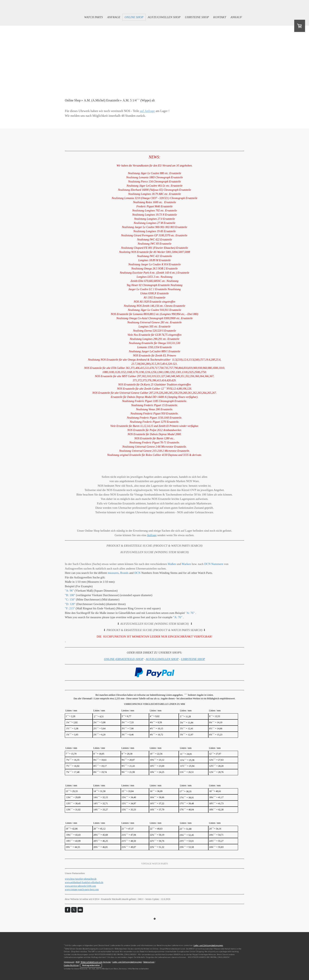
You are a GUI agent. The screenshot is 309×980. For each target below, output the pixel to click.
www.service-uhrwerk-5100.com (80, 886)
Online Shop (134, 17)
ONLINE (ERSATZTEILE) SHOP (124, 659)
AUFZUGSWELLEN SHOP (162, 659)
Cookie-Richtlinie (71, 965)
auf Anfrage (147, 111)
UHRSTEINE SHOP (193, 659)
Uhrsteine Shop (197, 17)
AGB (78, 962)
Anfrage (114, 17)
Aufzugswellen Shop (164, 17)
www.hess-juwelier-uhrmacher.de (81, 879)
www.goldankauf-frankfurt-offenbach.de (84, 882)
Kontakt (220, 17)
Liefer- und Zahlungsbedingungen (208, 945)
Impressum (69, 962)
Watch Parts (93, 17)
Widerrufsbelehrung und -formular (96, 962)
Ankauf (236, 17)
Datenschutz (149, 962)
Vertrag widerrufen (91, 965)
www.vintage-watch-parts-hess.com (82, 889)
